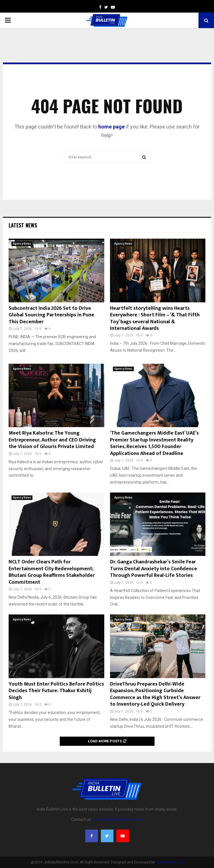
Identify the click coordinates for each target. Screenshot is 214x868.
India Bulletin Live (170, 862)
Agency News (22, 244)
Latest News (23, 225)
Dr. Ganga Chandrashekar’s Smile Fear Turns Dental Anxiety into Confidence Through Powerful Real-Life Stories (154, 569)
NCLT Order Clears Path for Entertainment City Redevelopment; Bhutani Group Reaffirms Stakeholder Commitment (52, 572)
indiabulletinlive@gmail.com (118, 820)
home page (111, 127)
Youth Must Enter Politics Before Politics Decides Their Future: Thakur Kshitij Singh (56, 691)
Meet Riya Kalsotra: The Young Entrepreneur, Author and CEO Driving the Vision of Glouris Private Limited (52, 440)
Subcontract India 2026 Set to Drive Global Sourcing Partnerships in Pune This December (51, 315)
